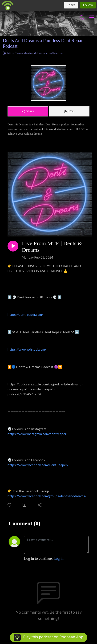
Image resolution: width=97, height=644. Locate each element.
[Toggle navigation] (92, 17)
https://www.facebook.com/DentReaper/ (38, 465)
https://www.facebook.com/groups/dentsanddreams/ (47, 496)
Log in (59, 558)
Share (28, 111)
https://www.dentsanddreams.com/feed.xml (34, 53)
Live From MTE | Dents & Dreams (52, 247)
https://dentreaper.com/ (25, 314)
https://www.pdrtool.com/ (27, 349)
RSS (69, 111)
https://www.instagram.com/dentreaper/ (38, 434)
